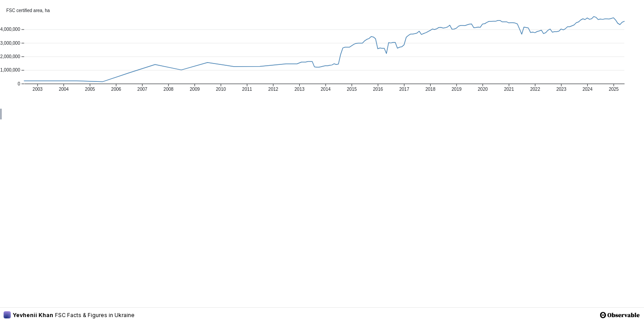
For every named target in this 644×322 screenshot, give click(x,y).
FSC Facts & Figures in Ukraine (95, 315)
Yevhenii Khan (28, 315)
